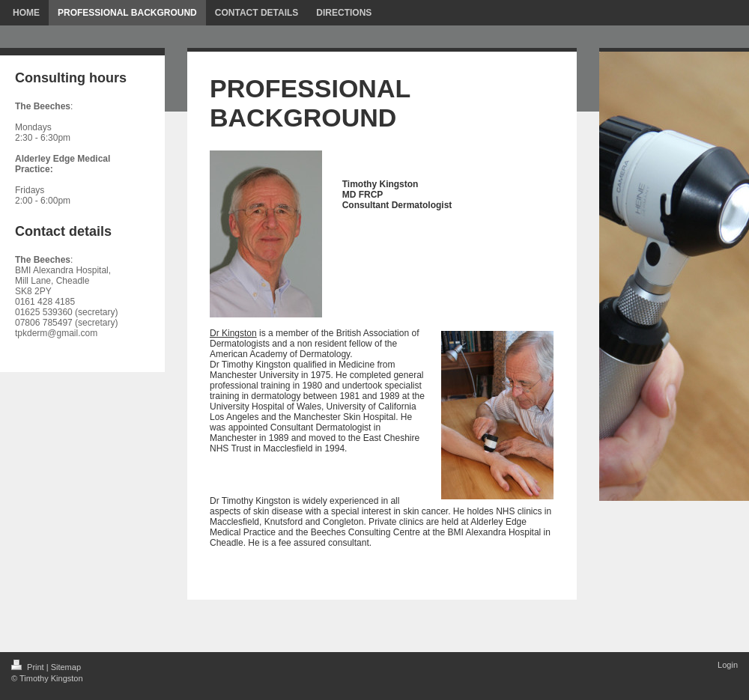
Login (728, 665)
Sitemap (66, 667)
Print (29, 667)
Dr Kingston (233, 333)
